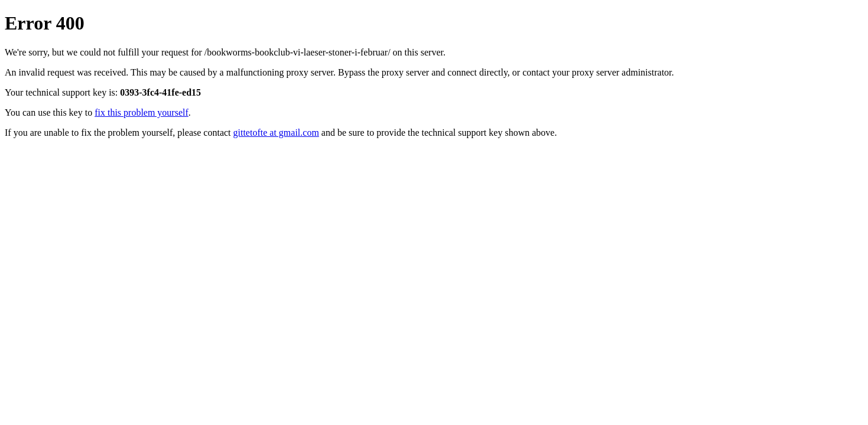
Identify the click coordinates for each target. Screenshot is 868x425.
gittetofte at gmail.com (276, 133)
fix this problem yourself (142, 112)
